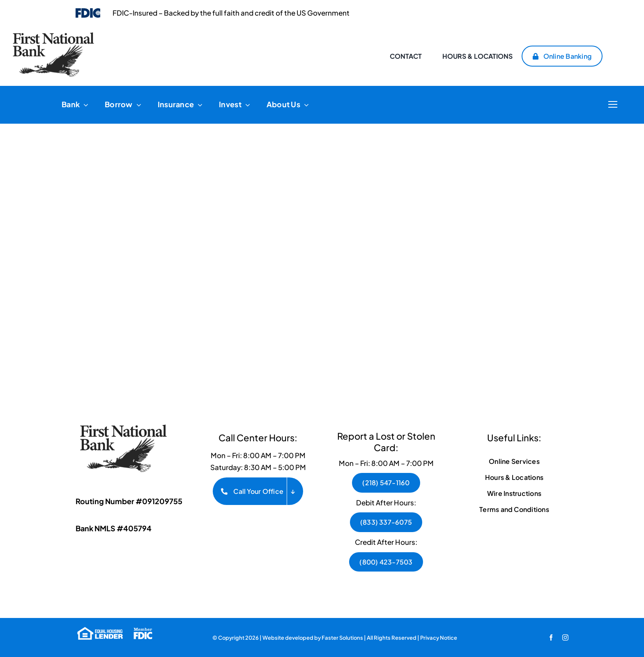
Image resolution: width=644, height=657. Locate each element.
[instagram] (565, 637)
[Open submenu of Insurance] (198, 105)
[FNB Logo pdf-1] (53, 35)
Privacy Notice (439, 638)
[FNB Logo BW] (127, 423)
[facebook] (551, 637)
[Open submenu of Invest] (246, 105)
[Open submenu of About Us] (305, 105)
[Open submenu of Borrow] (137, 105)
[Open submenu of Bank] (84, 105)
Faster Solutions (342, 638)
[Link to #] (613, 105)
